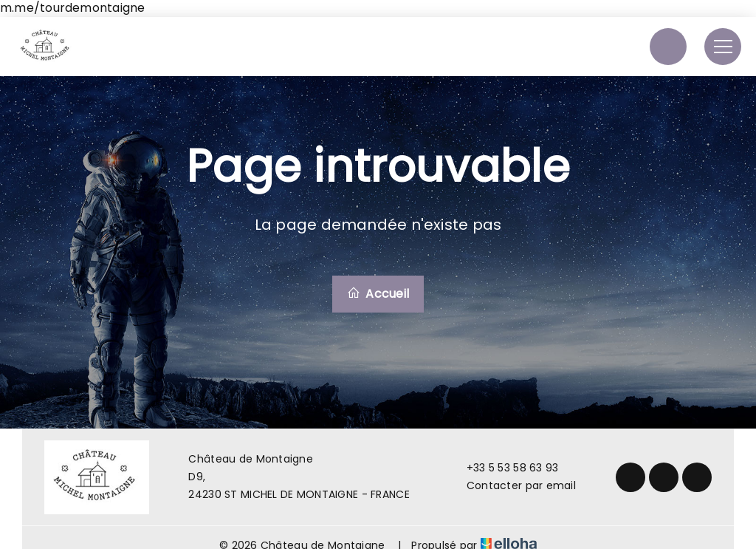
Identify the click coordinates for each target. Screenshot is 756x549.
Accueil (378, 294)
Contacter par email (513, 485)
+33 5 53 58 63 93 (504, 468)
